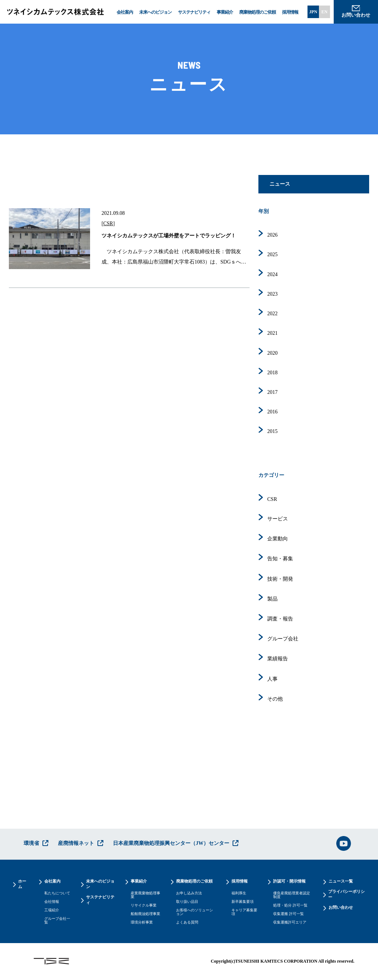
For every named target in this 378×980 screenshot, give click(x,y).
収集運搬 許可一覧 (288, 914)
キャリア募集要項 (244, 912)
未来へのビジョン (155, 12)
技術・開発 (280, 579)
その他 (275, 699)
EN (324, 12)
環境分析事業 (142, 922)
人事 (272, 679)
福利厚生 (239, 893)
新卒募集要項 (243, 902)
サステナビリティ (194, 12)
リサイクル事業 (144, 905)
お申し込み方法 (189, 893)
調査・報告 (280, 619)
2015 (272, 431)
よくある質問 (187, 922)
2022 (272, 314)
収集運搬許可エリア (290, 922)
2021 (272, 333)
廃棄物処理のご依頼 (257, 12)
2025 (272, 255)
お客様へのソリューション (195, 912)
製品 (272, 599)
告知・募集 (280, 559)
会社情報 (52, 902)
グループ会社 (283, 639)
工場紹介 (52, 910)
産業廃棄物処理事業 (145, 895)
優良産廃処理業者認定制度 (292, 895)
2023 (272, 294)
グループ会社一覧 (57, 921)
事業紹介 (225, 12)
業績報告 (278, 659)
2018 (272, 373)
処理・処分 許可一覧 (290, 905)
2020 (272, 353)
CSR (108, 223)
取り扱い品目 (187, 902)
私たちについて (57, 893)
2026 (272, 235)
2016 (272, 412)
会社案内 (125, 12)
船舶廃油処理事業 (145, 914)
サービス (278, 519)
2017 (272, 392)
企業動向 (278, 539)
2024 (272, 274)
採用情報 (290, 12)
